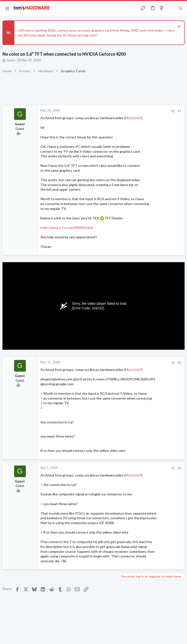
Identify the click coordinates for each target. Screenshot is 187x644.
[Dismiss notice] (178, 27)
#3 (180, 468)
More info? (133, 118)
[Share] (173, 111)
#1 (180, 111)
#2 (180, 363)
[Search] (180, 8)
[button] (7, 8)
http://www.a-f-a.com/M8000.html (67, 228)
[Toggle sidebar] (171, 8)
